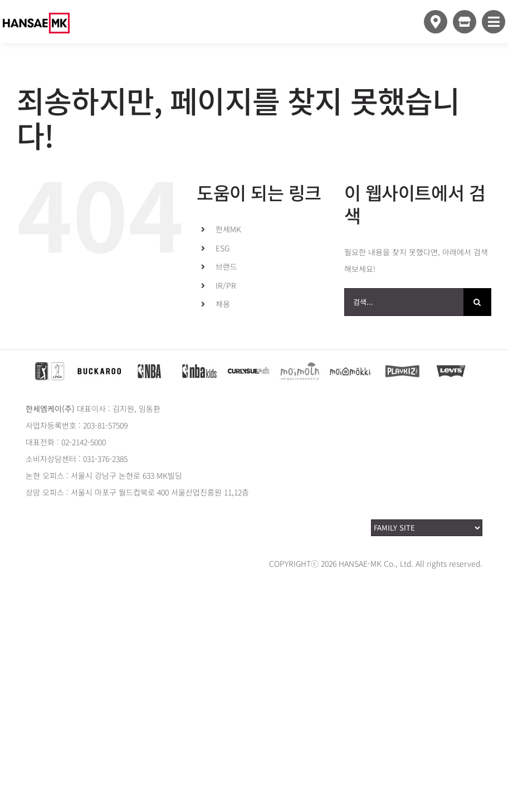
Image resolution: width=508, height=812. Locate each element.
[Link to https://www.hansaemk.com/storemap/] (436, 22)
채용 (223, 304)
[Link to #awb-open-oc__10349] (494, 22)
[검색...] (404, 302)
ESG (223, 248)
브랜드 (226, 266)
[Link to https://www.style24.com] (465, 22)
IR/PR (226, 285)
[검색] (477, 302)
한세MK (228, 229)
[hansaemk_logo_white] (36, 7)
